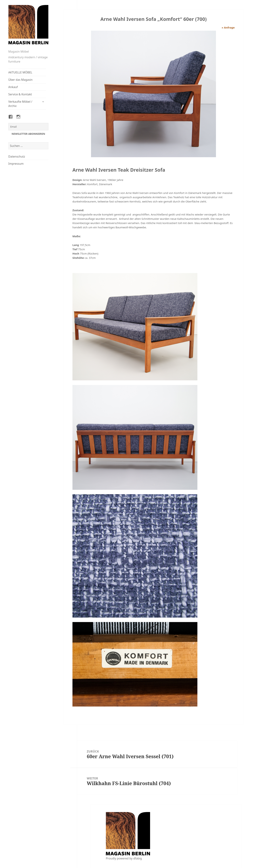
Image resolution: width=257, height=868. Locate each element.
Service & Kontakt (20, 94)
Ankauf (13, 87)
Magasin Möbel (19, 52)
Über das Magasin (21, 80)
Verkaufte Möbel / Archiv (20, 104)
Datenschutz (17, 156)
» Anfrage (228, 27)
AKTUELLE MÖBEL (20, 72)
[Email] (28, 127)
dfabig (138, 858)
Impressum (16, 164)
